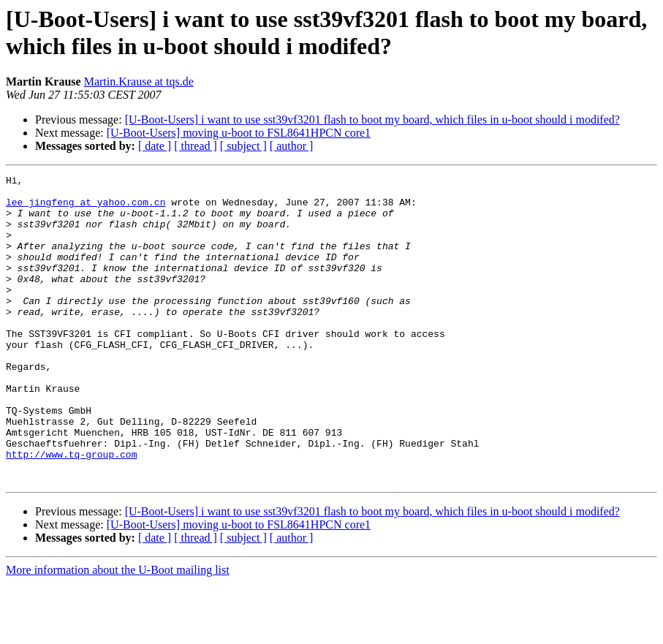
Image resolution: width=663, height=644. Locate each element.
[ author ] (292, 146)
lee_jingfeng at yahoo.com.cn (86, 208)
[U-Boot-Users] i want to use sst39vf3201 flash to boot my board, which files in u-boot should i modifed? (372, 120)
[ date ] (155, 146)
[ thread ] (196, 146)
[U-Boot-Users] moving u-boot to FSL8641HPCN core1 (239, 133)
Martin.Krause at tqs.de (139, 82)
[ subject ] (243, 146)
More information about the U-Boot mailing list (118, 631)
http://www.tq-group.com (71, 511)
